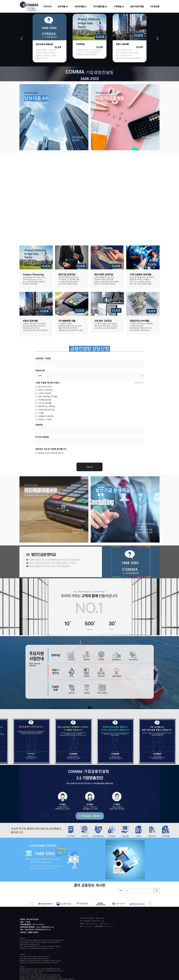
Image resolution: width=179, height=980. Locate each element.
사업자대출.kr (81, 6)
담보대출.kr (63, 6)
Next (157, 39)
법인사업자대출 (137, 6)
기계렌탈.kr (119, 6)
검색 (157, 891)
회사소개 (48, 6)
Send (90, 467)
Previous (22, 39)
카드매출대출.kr (100, 6)
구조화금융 (155, 6)
